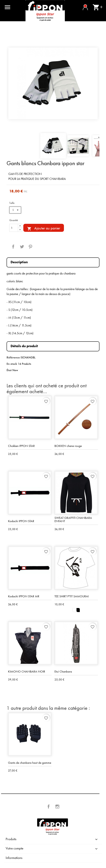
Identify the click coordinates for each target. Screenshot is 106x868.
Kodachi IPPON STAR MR (24, 596)
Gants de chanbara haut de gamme (30, 763)
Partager (13, 247)
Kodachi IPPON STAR (21, 521)
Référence (13, 357)
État (9, 370)
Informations (14, 858)
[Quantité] (14, 228)
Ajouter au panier (44, 228)
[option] (53, 83)
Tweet (22, 247)
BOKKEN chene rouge (68, 446)
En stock (12, 364)
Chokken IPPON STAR (21, 446)
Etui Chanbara (63, 671)
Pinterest (30, 247)
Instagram (57, 807)
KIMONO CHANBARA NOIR (27, 671)
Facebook (49, 807)
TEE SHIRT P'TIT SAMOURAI (72, 596)
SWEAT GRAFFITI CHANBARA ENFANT (73, 519)
